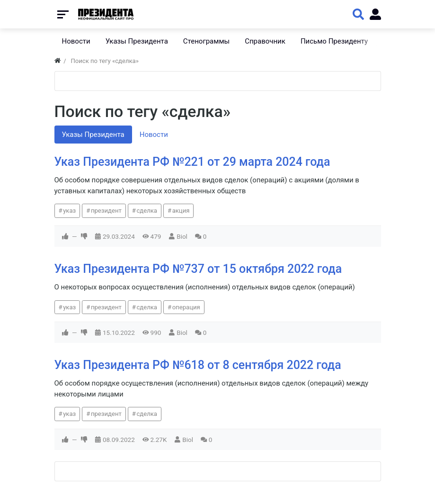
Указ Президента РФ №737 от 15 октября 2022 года (198, 269)
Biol (182, 236)
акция (181, 211)
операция (186, 307)
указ (69, 211)
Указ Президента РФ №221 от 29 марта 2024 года (192, 162)
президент (106, 211)
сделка (147, 211)
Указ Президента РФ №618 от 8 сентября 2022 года (198, 365)
